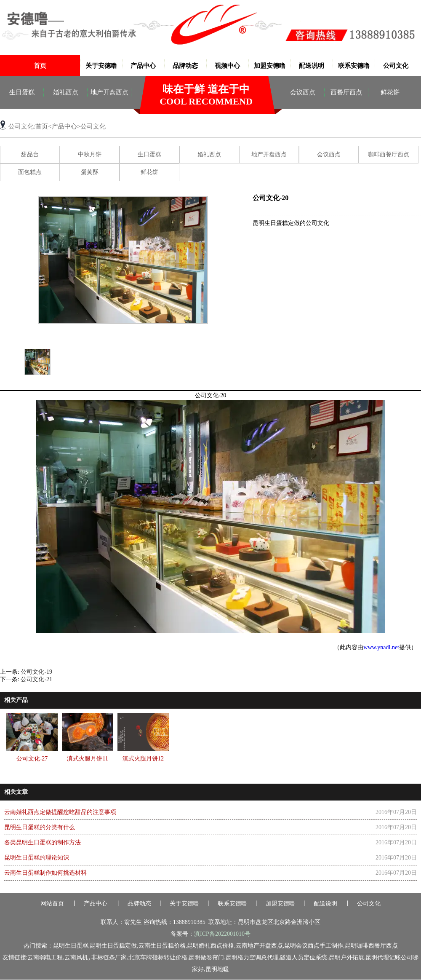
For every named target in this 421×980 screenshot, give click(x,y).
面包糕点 (30, 172)
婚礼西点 (66, 92)
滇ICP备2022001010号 (222, 934)
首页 (40, 66)
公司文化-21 (36, 679)
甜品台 (30, 154)
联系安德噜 (354, 66)
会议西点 (303, 92)
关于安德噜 (101, 66)
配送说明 (312, 66)
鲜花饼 (390, 92)
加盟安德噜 (270, 66)
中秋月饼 (90, 154)
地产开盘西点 (109, 92)
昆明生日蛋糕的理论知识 (37, 858)
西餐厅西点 (346, 92)
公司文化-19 (36, 672)
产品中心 (143, 66)
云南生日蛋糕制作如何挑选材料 (45, 873)
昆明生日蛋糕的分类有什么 (40, 827)
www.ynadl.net (381, 647)
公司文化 (396, 66)
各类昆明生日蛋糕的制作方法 (43, 842)
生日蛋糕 (22, 92)
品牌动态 (185, 66)
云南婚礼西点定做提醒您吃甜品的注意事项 (60, 812)
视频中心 (227, 66)
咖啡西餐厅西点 (389, 154)
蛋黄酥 (90, 172)
